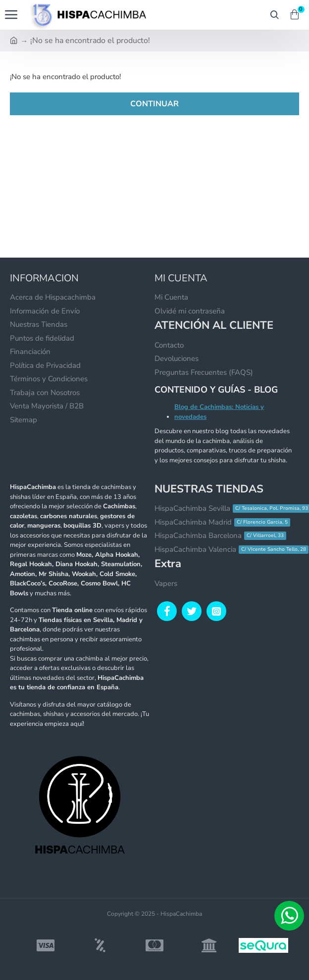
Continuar (154, 104)
